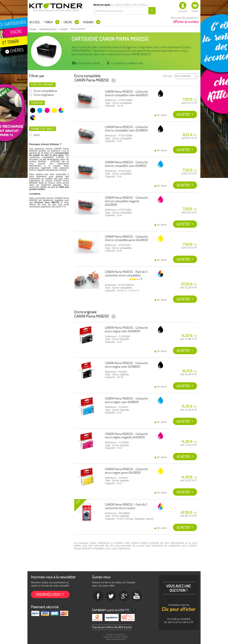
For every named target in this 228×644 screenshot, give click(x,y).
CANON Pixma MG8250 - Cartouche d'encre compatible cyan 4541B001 (126, 164)
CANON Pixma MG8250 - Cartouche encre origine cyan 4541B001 (126, 400)
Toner (49, 22)
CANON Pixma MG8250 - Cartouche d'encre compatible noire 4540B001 (126, 93)
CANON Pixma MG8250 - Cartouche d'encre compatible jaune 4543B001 (126, 238)
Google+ (124, 596)
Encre (68, 22)
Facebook (98, 596)
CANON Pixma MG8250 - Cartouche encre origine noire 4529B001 (126, 365)
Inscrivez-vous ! (49, 594)
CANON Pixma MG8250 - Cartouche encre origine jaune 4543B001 (126, 471)
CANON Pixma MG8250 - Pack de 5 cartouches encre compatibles (126, 274)
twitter (111, 596)
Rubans (89, 22)
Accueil (35, 22)
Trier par (167, 76)
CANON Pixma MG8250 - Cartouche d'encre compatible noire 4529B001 (126, 129)
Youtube (137, 596)
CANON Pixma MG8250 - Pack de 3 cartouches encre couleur (126, 506)
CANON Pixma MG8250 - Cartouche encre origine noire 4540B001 (126, 329)
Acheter (183, 114)
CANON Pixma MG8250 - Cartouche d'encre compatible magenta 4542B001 (126, 201)
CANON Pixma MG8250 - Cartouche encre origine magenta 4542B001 (126, 436)
